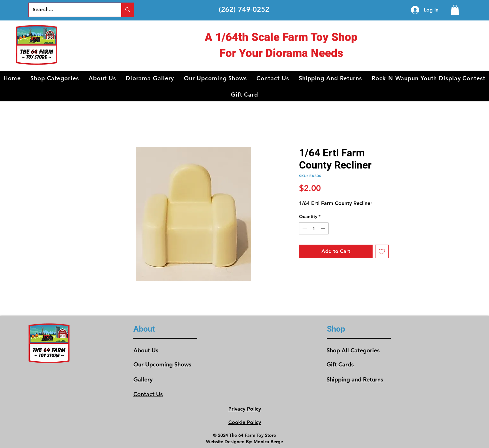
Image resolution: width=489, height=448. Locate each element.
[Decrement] (304, 228)
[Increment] (323, 228)
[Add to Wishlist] (382, 251)
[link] (455, 10)
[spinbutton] (314, 228)
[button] (55, 78)
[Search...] (70, 10)
